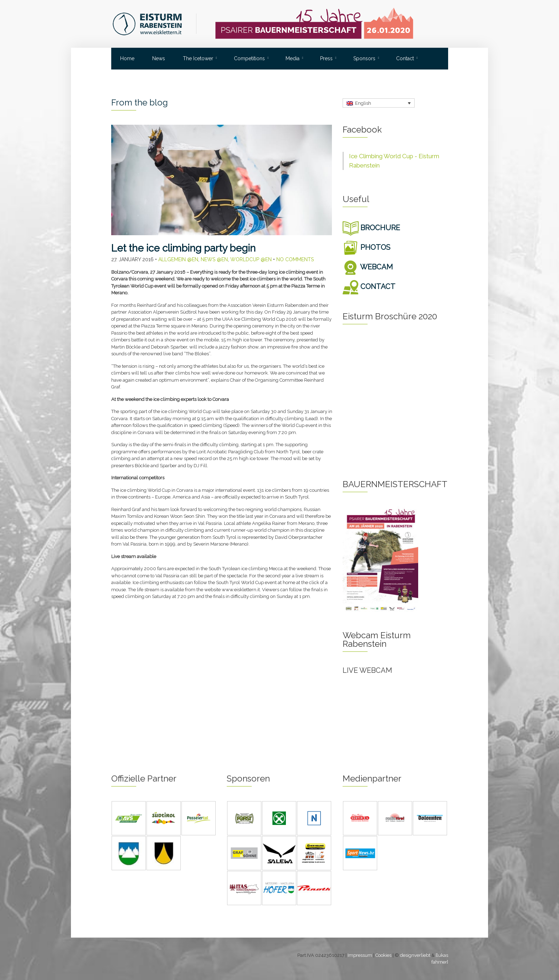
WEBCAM (368, 267)
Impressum (360, 955)
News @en (214, 259)
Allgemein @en (178, 259)
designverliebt (415, 955)
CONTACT (369, 287)
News (159, 58)
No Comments (295, 259)
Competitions (249, 58)
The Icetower (198, 58)
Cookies (383, 955)
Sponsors (364, 58)
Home (127, 58)
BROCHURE (371, 228)
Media (293, 58)
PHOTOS (366, 247)
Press (326, 58)
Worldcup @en (251, 259)
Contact (405, 58)
